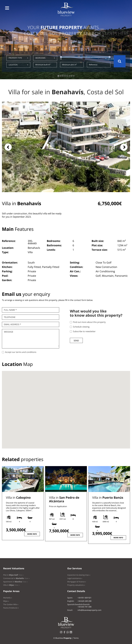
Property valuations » (76, 585)
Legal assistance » (75, 578)
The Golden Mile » (11, 605)
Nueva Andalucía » (11, 608)
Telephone (10, 317)
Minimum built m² (43, 65)
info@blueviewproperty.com (89, 610)
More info (32, 534)
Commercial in (16, 578)
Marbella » (8, 598)
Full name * (10, 310)
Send (76, 341)
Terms (76, 638)
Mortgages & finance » (77, 582)
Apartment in (15, 582)
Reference (93, 65)
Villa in (18, 498)
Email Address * (12, 324)
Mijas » (6, 601)
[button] (7, 8)
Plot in (13, 575)
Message (9, 332)
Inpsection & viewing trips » (79, 575)
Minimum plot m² (69, 65)
